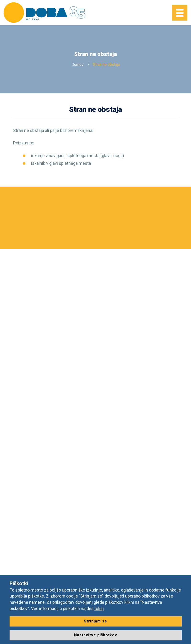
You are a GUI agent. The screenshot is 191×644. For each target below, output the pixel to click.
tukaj (99, 608)
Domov (77, 65)
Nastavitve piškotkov (96, 635)
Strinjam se (95, 621)
